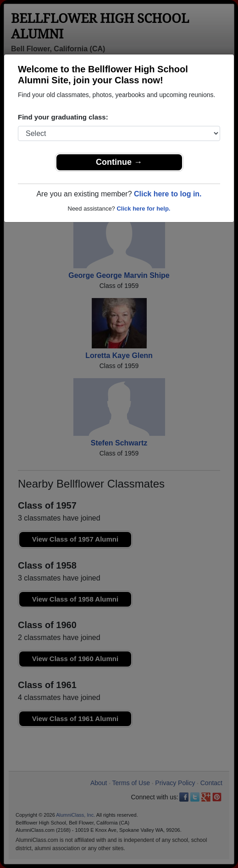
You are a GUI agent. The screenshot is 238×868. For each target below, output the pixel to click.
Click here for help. (143, 209)
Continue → (119, 162)
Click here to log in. (168, 194)
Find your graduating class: (63, 117)
